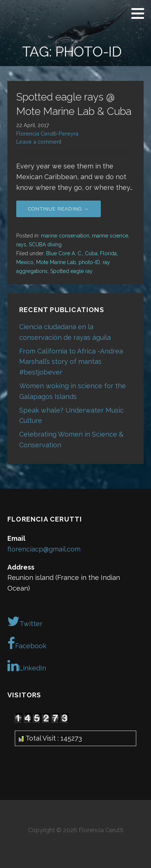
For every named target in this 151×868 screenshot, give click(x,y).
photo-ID (89, 262)
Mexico (25, 262)
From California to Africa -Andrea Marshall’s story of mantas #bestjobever (71, 362)
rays (21, 245)
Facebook (27, 643)
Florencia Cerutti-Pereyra (47, 134)
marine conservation (65, 236)
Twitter (25, 621)
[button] (140, 13)
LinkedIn (27, 666)
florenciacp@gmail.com (44, 549)
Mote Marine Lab (56, 262)
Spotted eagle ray (71, 271)
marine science (110, 236)
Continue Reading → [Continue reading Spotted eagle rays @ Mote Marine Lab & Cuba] (59, 209)
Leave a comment (39, 142)
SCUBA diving (45, 245)
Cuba (91, 253)
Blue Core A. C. (64, 253)
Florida (108, 253)
